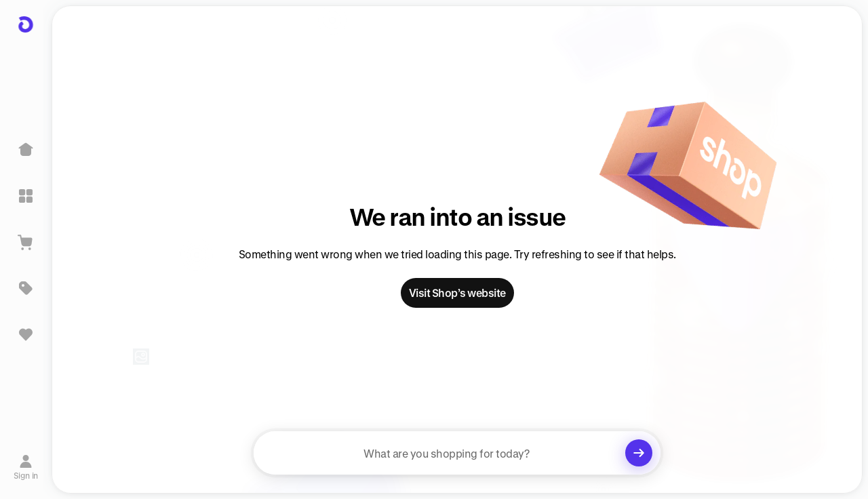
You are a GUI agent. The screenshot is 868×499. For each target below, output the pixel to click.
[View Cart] (26, 242)
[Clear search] (639, 453)
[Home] (26, 150)
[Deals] (26, 288)
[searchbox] (457, 453)
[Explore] (26, 196)
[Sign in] (26, 467)
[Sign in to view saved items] (26, 334)
